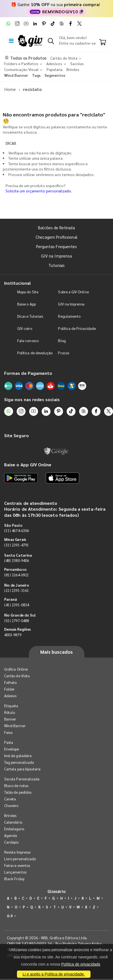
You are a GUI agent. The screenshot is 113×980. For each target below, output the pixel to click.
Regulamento (69, 316)
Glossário (57, 891)
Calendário (13, 822)
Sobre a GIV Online (73, 292)
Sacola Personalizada (22, 779)
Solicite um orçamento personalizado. (39, 191)
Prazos (63, 353)
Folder (9, 689)
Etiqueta (11, 706)
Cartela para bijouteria (22, 769)
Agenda (11, 835)
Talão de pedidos (18, 792)
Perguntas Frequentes (57, 246)
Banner (10, 719)
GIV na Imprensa (57, 256)
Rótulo (10, 712)
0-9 (10, 916)
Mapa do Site (28, 292)
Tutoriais (57, 265)
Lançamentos (15, 872)
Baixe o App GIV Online (28, 464)
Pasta (9, 742)
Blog (62, 341)
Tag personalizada (19, 762)
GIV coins (25, 328)
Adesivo (10, 696)
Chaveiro (11, 805)
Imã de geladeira (18, 756)
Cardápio (12, 842)
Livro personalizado (20, 859)
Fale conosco (28, 341)
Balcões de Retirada (56, 227)
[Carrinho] (103, 43)
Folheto (10, 682)
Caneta (10, 799)
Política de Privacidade (77, 328)
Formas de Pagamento (28, 373)
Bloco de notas (16, 786)
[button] (51, 42)
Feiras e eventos (17, 865)
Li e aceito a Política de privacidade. (54, 974)
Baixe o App (27, 304)
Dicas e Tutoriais (30, 316)
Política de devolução (35, 353)
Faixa (8, 732)
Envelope (12, 749)
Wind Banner (15, 726)
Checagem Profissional (56, 237)
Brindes (10, 815)
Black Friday (14, 879)
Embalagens (14, 829)
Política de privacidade (81, 964)
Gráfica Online (16, 669)
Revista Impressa (17, 852)
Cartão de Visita (17, 676)
